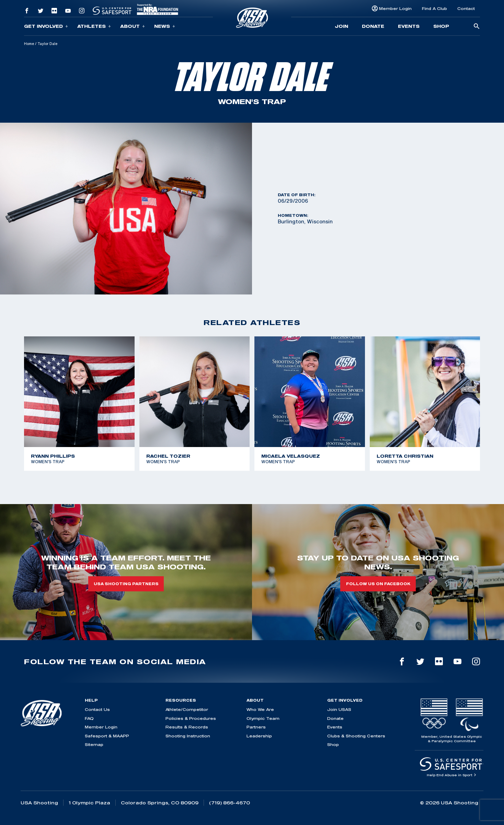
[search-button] (477, 27)
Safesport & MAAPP (107, 736)
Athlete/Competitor (187, 709)
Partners (256, 727)
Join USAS (339, 709)
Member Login (395, 8)
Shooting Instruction (188, 736)
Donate (373, 26)
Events (409, 26)
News (165, 26)
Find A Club (434, 8)
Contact (466, 8)
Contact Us (97, 709)
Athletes (94, 26)
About (133, 26)
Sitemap (94, 744)
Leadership (259, 736)
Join (341, 26)
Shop (441, 26)
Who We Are (260, 709)
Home (29, 44)
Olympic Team (263, 718)
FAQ (89, 718)
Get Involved (46, 26)
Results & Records (187, 727)
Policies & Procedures (191, 718)
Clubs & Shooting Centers (356, 736)
